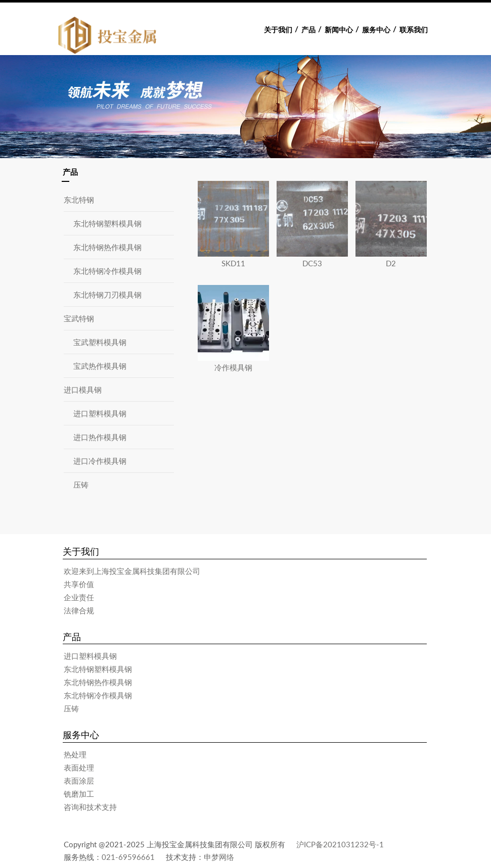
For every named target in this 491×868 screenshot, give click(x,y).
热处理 (75, 754)
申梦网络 (219, 857)
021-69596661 (128, 857)
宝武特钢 (79, 318)
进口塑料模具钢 (100, 413)
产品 (308, 30)
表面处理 (79, 767)
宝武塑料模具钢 (100, 342)
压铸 (81, 485)
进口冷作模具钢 (100, 461)
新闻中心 (339, 30)
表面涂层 (79, 781)
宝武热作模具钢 (100, 366)
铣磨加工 (79, 794)
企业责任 (79, 597)
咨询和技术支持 (90, 807)
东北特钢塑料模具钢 (107, 223)
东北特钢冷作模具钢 (107, 271)
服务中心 (376, 30)
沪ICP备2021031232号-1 (340, 844)
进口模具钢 (83, 390)
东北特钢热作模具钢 (107, 247)
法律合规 (79, 610)
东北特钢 (79, 200)
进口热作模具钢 (100, 437)
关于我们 (278, 30)
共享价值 (79, 584)
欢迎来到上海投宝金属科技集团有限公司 (132, 571)
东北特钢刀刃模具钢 (107, 295)
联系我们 (414, 30)
